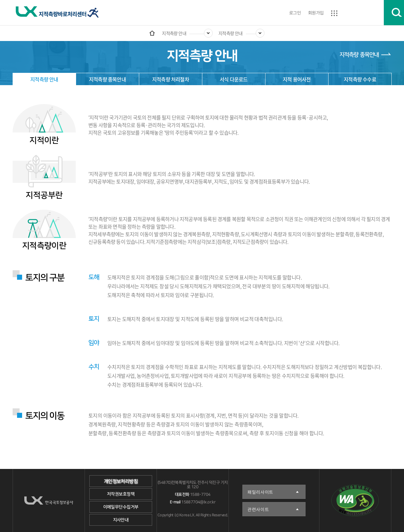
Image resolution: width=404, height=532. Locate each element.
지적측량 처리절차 (171, 79)
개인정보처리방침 (121, 481)
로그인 (295, 13)
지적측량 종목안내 (359, 55)
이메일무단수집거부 (121, 507)
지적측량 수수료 (360, 79)
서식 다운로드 (234, 79)
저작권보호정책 (121, 494)
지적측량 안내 (174, 33)
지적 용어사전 (297, 79)
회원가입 (316, 13)
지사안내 (121, 520)
